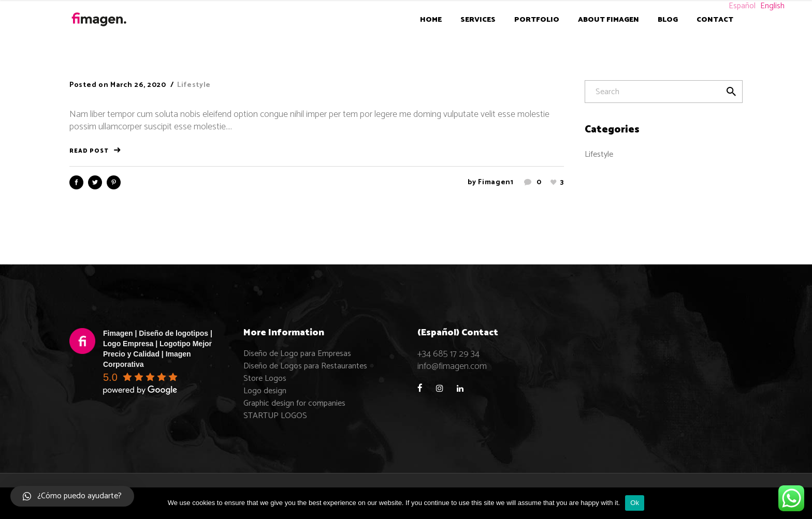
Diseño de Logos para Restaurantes (305, 366)
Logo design (265, 391)
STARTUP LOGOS (275, 416)
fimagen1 (496, 182)
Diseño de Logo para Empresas (297, 354)
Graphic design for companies (294, 403)
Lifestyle (194, 85)
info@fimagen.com (452, 366)
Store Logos (265, 379)
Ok (635, 503)
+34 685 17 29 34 (448, 354)
